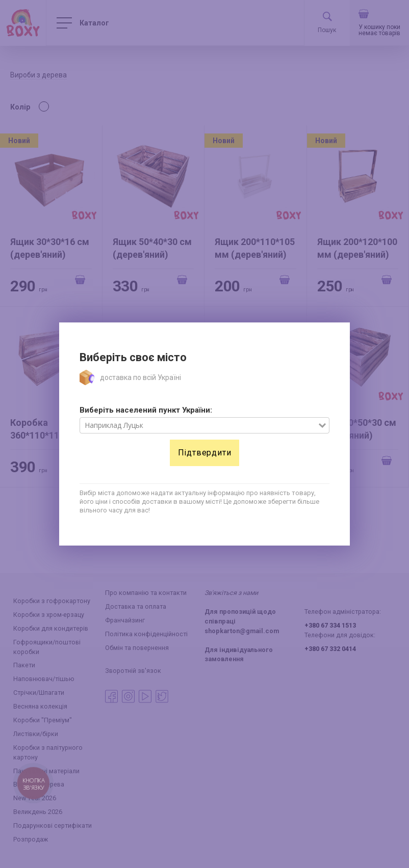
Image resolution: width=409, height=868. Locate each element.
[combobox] (199, 425)
